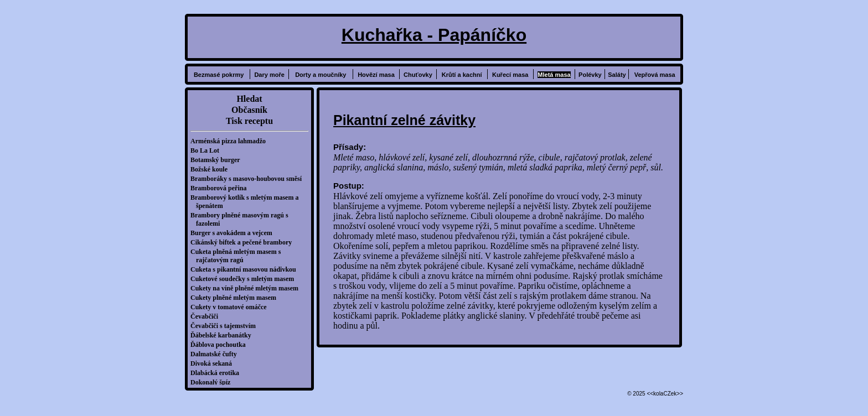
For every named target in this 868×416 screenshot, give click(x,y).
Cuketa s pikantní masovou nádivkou (246, 269)
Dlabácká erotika (218, 373)
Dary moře (269, 75)
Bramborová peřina (221, 188)
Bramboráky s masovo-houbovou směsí (249, 179)
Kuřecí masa (510, 75)
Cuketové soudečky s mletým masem (245, 279)
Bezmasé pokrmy (219, 75)
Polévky (590, 75)
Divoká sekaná (214, 363)
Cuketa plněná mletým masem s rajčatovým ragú (238, 256)
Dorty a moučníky (321, 75)
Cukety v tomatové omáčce (231, 307)
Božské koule (212, 169)
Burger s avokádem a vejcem (234, 233)
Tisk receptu (249, 121)
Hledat (249, 99)
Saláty (617, 75)
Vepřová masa (655, 75)
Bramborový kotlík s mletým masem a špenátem (247, 202)
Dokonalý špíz (213, 382)
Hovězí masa (376, 75)
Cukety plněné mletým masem (236, 298)
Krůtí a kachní (462, 75)
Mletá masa (554, 75)
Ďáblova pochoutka (221, 345)
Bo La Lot (208, 150)
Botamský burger (218, 160)
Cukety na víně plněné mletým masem (247, 288)
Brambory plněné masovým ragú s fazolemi (242, 219)
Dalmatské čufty (216, 354)
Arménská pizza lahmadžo (231, 141)
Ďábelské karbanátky (224, 335)
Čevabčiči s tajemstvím (226, 326)
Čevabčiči (207, 316)
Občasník (249, 110)
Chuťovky (418, 75)
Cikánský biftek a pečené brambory (244, 242)
